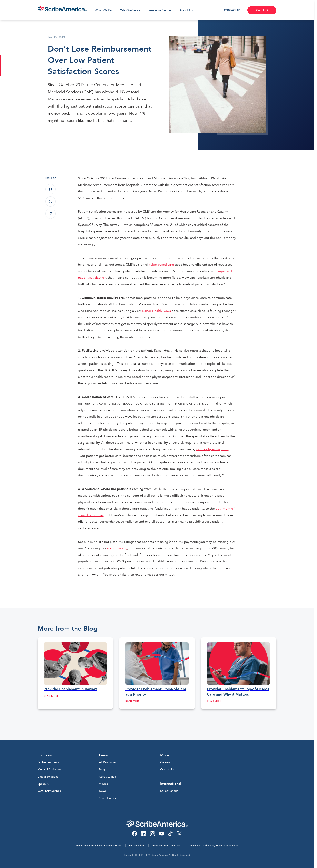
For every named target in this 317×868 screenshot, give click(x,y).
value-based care (161, 265)
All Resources (108, 762)
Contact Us (167, 770)
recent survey (117, 548)
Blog (102, 770)
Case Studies (107, 777)
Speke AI (43, 784)
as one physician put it (212, 449)
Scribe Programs (48, 762)
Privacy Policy (136, 846)
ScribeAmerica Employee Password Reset (98, 846)
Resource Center (160, 10)
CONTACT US (232, 10)
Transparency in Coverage (166, 846)
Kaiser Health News (157, 311)
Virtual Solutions (48, 777)
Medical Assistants (49, 770)
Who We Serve (130, 10)
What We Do (103, 10)
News (103, 791)
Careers (165, 762)
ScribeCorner (108, 798)
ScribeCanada (169, 791)
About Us (186, 10)
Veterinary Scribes (49, 791)
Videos (103, 784)
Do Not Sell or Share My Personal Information (214, 846)
